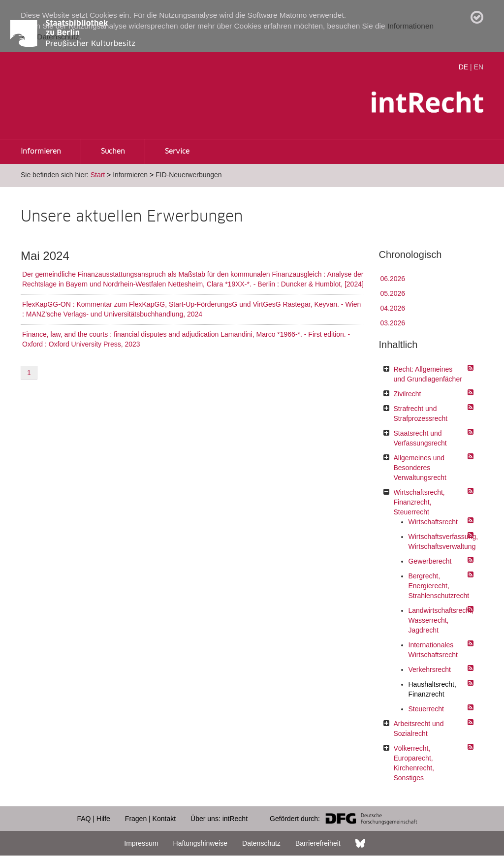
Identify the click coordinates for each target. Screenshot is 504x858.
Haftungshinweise (201, 843)
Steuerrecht (426, 709)
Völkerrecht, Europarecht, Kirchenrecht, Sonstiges (414, 763)
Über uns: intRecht (219, 819)
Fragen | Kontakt (150, 819)
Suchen (113, 152)
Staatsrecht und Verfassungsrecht (420, 438)
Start (98, 175)
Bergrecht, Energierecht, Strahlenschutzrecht (439, 586)
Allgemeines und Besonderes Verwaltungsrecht (420, 468)
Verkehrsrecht (430, 669)
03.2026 (393, 323)
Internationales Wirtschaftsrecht (433, 650)
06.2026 (393, 279)
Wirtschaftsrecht (433, 522)
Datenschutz (261, 843)
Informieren (41, 152)
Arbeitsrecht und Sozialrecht (419, 729)
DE (463, 67)
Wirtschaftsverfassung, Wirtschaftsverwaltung (439, 541)
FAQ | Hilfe (93, 819)
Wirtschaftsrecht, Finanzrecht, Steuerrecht (419, 502)
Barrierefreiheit (318, 843)
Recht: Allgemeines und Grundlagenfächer (428, 374)
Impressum (141, 843)
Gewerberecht (430, 561)
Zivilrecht (408, 394)
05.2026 (393, 293)
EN (479, 67)
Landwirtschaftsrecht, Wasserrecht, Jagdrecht (439, 620)
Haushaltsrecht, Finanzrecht (432, 689)
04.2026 (393, 308)
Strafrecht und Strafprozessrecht (421, 413)
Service (177, 152)
